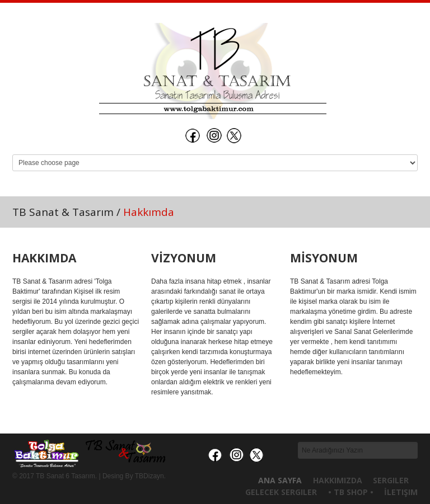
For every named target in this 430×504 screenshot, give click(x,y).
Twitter (235, 135)
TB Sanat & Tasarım (63, 212)
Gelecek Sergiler (281, 492)
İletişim (401, 492)
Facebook (193, 135)
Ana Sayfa (280, 480)
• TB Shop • (351, 492)
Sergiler (391, 480)
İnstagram (214, 135)
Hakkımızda (338, 480)
